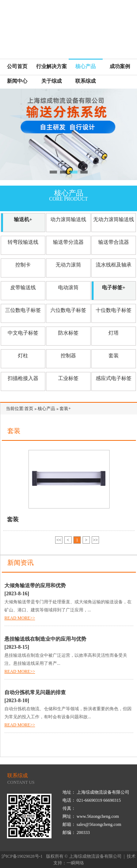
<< (59, 540)
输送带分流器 (68, 242)
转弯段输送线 (23, 242)
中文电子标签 (23, 333)
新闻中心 (17, 81)
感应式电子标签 (114, 378)
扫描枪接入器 (23, 378)
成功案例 (120, 66)
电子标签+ (114, 288)
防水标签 (68, 333)
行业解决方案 (52, 66)
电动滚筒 (68, 288)
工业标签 (68, 378)
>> (95, 540)
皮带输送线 (23, 288)
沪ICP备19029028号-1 (22, 856)
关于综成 (52, 81)
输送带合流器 (114, 242)
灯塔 (114, 333)
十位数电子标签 (114, 310)
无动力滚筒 (68, 265)
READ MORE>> (20, 618)
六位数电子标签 (68, 310)
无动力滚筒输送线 (114, 219)
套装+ (65, 409)
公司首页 (17, 66)
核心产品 (85, 66)
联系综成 (85, 81)
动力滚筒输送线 (68, 219)
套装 (114, 356)
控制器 (68, 356)
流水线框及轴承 (114, 265)
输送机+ (23, 219)
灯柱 (23, 356)
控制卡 (23, 265)
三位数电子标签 (23, 310)
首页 (29, 409)
